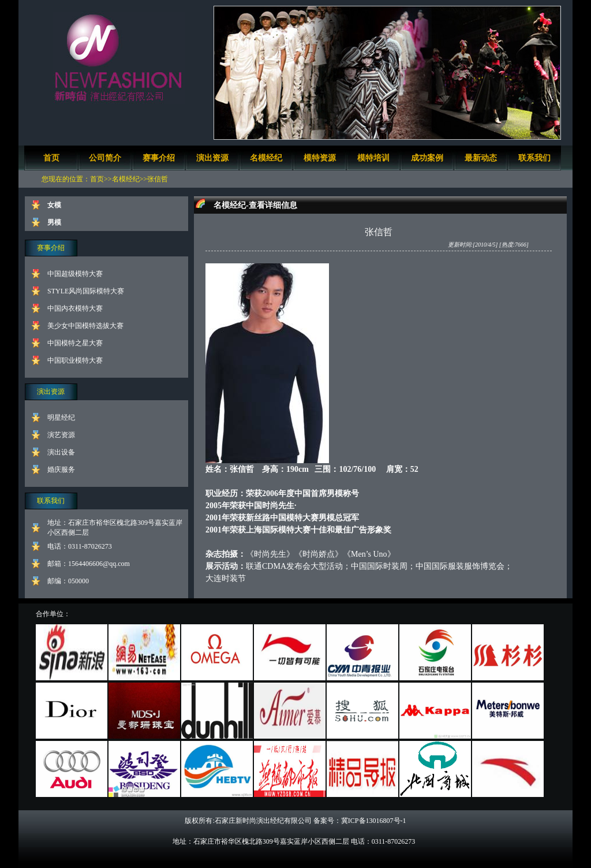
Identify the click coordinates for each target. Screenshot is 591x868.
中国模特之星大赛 (75, 343)
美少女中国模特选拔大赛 (85, 326)
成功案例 (427, 158)
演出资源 (212, 158)
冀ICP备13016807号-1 (374, 821)
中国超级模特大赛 (75, 274)
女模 (54, 205)
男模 (54, 222)
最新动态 (481, 158)
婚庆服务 (61, 470)
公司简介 (105, 158)
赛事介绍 (159, 158)
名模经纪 (266, 158)
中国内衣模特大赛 (75, 308)
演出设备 (61, 452)
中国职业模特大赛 (75, 360)
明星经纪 (61, 418)
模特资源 (320, 158)
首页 (51, 158)
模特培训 (373, 158)
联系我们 (534, 158)
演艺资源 (61, 435)
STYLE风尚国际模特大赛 (86, 291)
